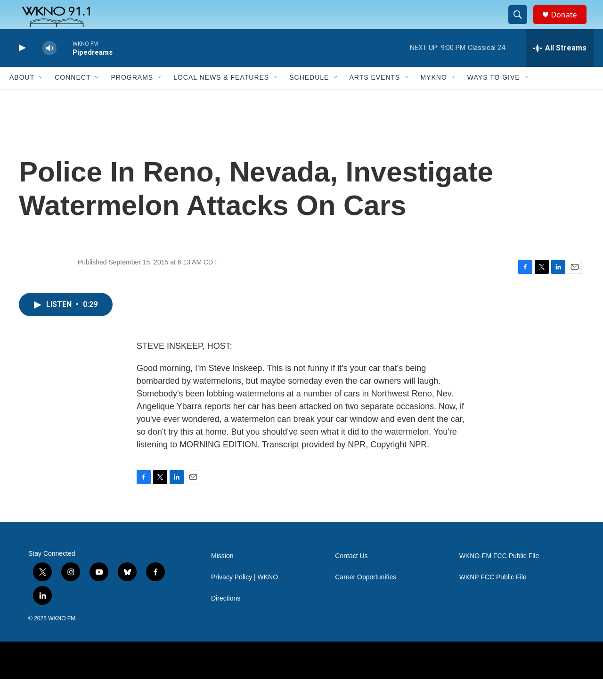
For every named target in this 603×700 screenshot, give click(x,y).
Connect (73, 98)
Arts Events (375, 98)
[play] (21, 69)
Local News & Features (221, 98)
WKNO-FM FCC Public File (499, 577)
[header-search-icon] (522, 25)
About (22, 98)
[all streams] (560, 68)
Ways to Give (494, 98)
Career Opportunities (366, 598)
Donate (570, 25)
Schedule (309, 98)
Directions (226, 619)
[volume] (49, 69)
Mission (222, 577)
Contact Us (351, 577)
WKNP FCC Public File (493, 598)
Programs (132, 98)
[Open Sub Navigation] (41, 98)
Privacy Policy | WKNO (244, 598)
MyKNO (433, 98)
